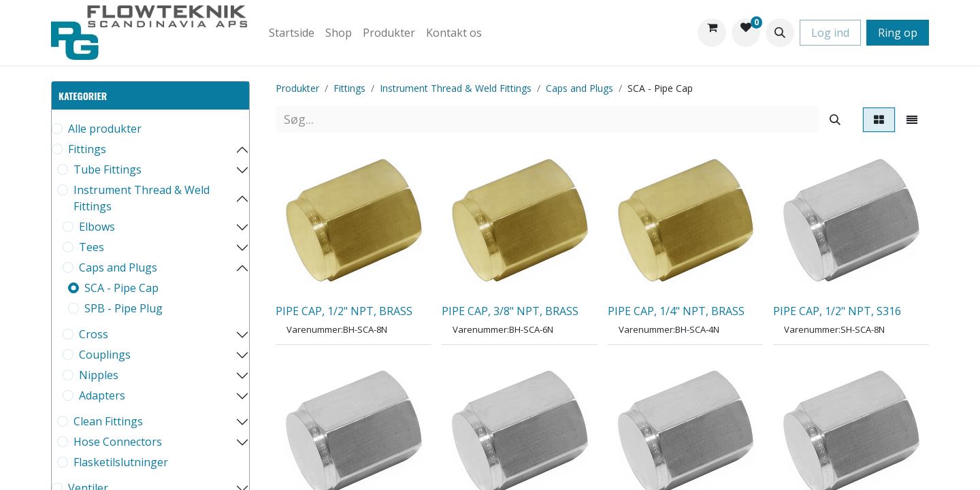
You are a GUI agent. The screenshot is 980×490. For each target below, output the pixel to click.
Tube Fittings (108, 169)
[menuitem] (292, 33)
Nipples (99, 375)
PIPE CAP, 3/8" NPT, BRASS (510, 311)
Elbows (97, 227)
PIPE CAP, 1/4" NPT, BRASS (676, 311)
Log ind (830, 33)
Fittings (87, 149)
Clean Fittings (108, 421)
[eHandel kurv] (712, 33)
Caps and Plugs (118, 267)
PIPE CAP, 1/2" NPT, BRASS (344, 311)
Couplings (105, 355)
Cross (94, 334)
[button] (780, 33)
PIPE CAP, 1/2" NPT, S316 (837, 311)
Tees (92, 247)
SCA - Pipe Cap (121, 288)
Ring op (898, 33)
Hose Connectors (118, 442)
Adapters (102, 395)
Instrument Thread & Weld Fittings (142, 198)
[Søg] (835, 119)
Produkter (297, 88)
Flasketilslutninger (121, 462)
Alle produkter (105, 129)
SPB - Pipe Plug (124, 308)
